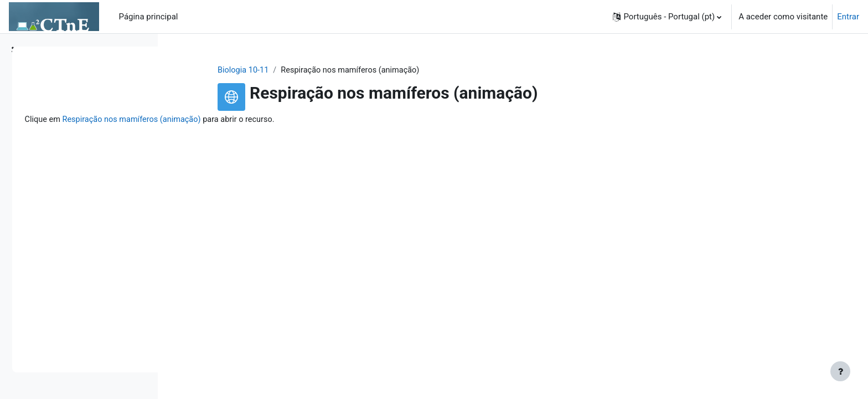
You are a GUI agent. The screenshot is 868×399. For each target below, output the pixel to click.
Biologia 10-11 (309, 70)
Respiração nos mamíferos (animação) (290, 120)
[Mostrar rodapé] (840, 371)
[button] (667, 17)
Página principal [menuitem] (149, 17)
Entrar (848, 17)
